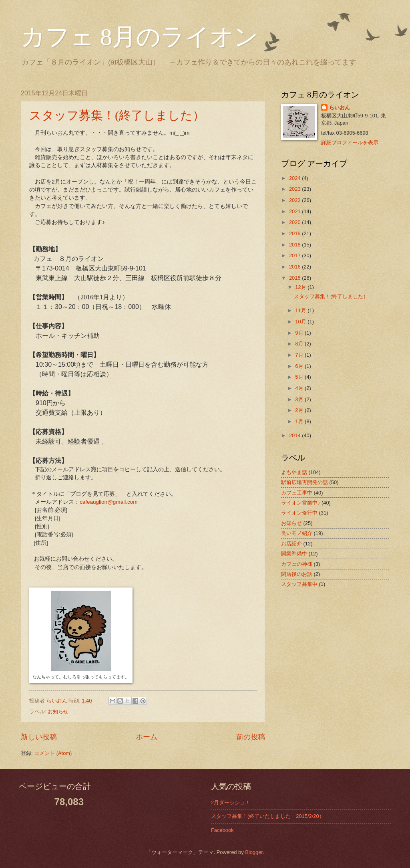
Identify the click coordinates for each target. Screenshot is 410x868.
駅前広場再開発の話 (304, 482)
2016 (295, 267)
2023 (295, 189)
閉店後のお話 (297, 574)
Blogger (254, 852)
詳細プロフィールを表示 (350, 142)
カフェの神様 (297, 564)
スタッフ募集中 (299, 584)
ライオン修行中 (299, 513)
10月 (301, 322)
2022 (295, 200)
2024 (295, 178)
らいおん (340, 108)
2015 (295, 278)
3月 (300, 399)
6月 (300, 366)
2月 (300, 410)
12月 (301, 287)
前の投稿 (251, 737)
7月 (300, 355)
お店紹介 (291, 544)
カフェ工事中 (297, 493)
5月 (300, 377)
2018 (295, 245)
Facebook (222, 830)
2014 (295, 435)
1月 (300, 421)
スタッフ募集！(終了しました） (117, 115)
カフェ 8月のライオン (140, 37)
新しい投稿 (39, 737)
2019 (295, 233)
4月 (300, 388)
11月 (301, 310)
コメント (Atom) (53, 753)
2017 (295, 255)
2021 (295, 211)
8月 (300, 344)
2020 (295, 222)
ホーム (147, 737)
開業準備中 (294, 554)
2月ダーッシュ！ (231, 802)
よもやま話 (294, 472)
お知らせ (58, 712)
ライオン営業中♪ (300, 503)
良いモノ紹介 (297, 533)
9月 (300, 333)
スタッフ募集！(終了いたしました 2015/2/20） (268, 816)
